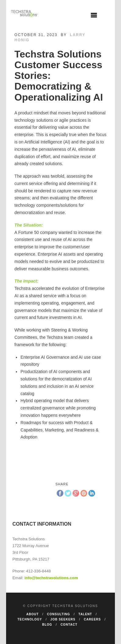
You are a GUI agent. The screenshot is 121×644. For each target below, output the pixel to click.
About (32, 614)
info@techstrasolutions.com (51, 578)
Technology (30, 619)
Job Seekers (63, 619)
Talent (85, 614)
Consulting (58, 614)
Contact (69, 625)
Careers (92, 619)
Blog (47, 625)
